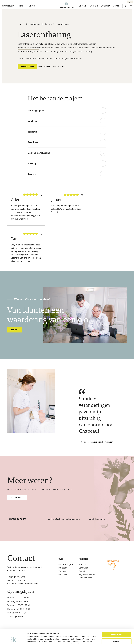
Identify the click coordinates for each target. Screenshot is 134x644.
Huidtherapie (47, 24)
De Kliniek (83, 6)
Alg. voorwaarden (87, 574)
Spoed (82, 571)
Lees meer (15, 330)
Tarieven (31, 6)
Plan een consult (27, 67)
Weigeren (116, 629)
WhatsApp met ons (98, 519)
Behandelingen (8, 6)
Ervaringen (105, 6)
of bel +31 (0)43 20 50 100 (55, 67)
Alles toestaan (117, 622)
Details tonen (32, 640)
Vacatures (84, 568)
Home (20, 24)
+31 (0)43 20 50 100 (17, 519)
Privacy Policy (85, 578)
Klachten (83, 565)
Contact (116, 6)
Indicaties (21, 6)
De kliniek (63, 574)
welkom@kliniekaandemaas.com (64, 519)
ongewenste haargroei (28, 48)
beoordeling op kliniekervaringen (99, 442)
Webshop (94, 6)
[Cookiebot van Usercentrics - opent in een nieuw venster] (14, 640)
